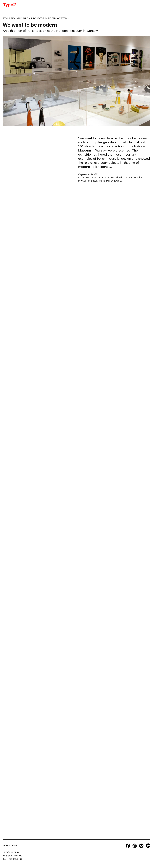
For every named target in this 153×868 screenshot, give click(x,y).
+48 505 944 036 (13, 859)
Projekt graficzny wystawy (50, 18)
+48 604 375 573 (13, 856)
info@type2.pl (11, 852)
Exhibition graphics (16, 18)
